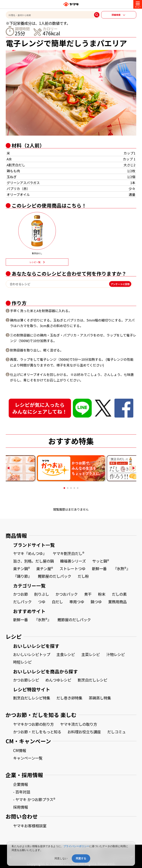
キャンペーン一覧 (28, 758)
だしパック (22, 602)
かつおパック (67, 594)
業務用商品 (117, 602)
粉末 (102, 594)
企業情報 (21, 784)
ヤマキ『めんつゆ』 (30, 553)
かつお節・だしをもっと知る (37, 732)
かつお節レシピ (26, 680)
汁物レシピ (116, 654)
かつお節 (21, 594)
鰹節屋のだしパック (55, 576)
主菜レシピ (91, 654)
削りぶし (42, 594)
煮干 (88, 594)
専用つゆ (77, 602)
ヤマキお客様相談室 (30, 826)
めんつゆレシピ (58, 680)
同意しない (61, 858)
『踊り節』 (22, 576)
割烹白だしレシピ (92, 680)
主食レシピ (66, 654)
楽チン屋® (45, 568)
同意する (81, 858)
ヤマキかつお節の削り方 (33, 724)
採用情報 (21, 807)
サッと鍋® (101, 561)
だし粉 (83, 576)
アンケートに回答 (120, 284)
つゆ (42, 602)
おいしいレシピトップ (32, 654)
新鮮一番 (99, 568)
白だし (57, 602)
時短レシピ (22, 662)
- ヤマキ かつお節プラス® (34, 799)
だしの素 (119, 594)
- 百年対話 (22, 792)
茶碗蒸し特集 (100, 698)
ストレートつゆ (72, 568)
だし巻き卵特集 (69, 698)
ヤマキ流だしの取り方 (79, 724)
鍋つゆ (96, 602)
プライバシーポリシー (76, 846)
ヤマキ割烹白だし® (69, 553)
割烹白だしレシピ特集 (32, 698)
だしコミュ (116, 732)
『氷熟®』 (122, 568)
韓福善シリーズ (73, 561)
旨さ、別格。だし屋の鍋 (33, 561)
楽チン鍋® (22, 568)
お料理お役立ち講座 (84, 732)
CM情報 (20, 750)
